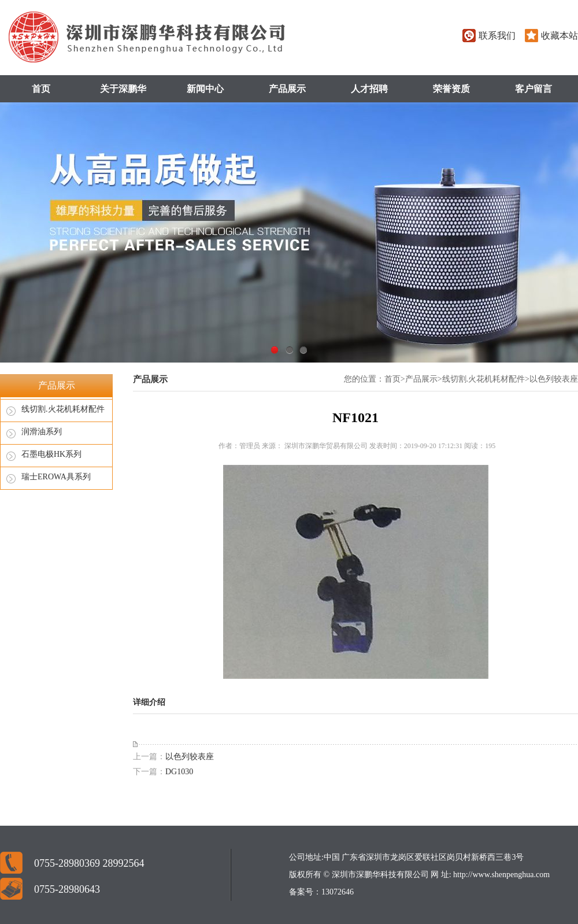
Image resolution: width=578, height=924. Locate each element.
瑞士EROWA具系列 (56, 477)
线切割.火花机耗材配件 (63, 409)
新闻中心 (205, 89)
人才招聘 (369, 89)
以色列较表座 (554, 379)
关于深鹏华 (123, 89)
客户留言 (533, 89)
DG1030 (179, 772)
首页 (41, 89)
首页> (395, 379)
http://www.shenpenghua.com (501, 875)
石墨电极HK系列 (51, 454)
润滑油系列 (42, 432)
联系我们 (497, 36)
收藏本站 (560, 36)
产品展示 (287, 89)
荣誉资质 (451, 89)
